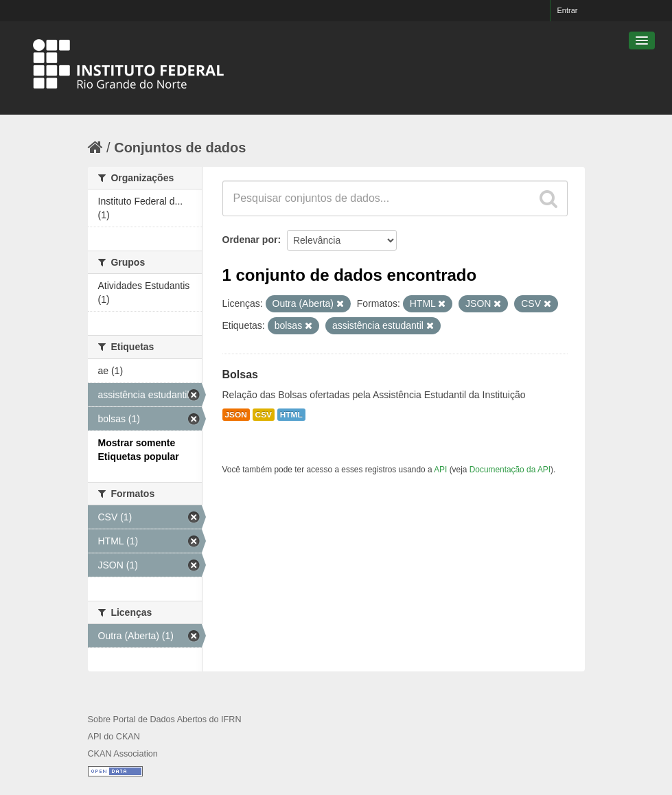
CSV (264, 415)
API (440, 470)
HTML (291, 415)
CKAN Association (123, 754)
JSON (236, 415)
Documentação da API (510, 470)
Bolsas (240, 375)
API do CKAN (114, 737)
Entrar (568, 10)
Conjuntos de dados (180, 148)
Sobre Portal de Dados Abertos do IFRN (165, 719)
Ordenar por (250, 240)
